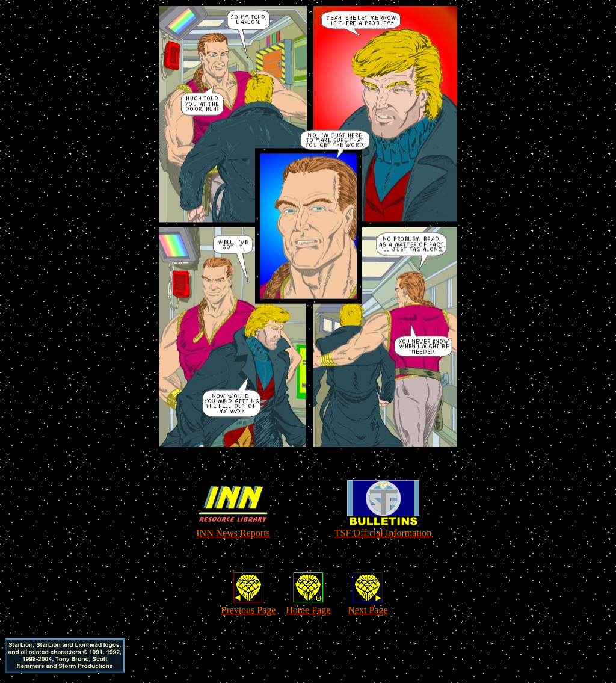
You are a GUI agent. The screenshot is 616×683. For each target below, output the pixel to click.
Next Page (368, 610)
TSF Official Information (383, 533)
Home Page (308, 610)
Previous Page (248, 610)
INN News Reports (233, 533)
